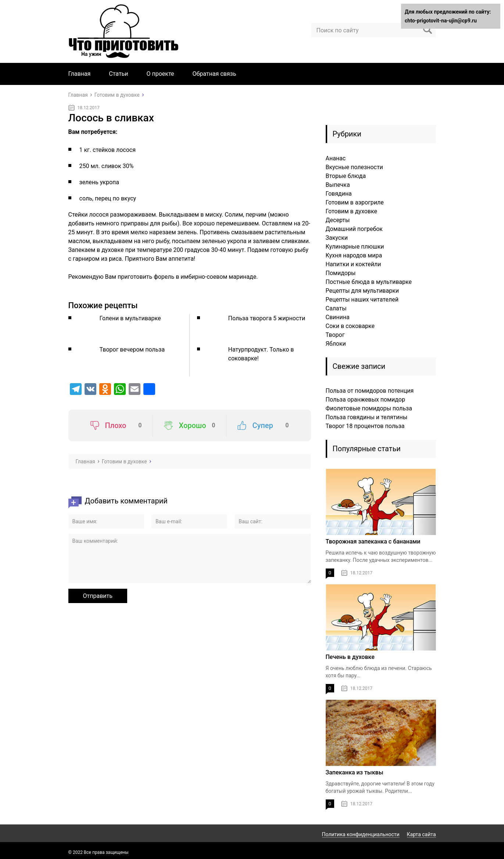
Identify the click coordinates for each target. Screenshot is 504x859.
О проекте (160, 74)
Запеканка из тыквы (355, 772)
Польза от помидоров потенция (370, 391)
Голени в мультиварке (130, 318)
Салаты (336, 308)
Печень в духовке (350, 657)
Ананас (336, 158)
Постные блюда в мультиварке (369, 282)
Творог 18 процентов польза (365, 426)
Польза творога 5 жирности (267, 318)
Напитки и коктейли (353, 264)
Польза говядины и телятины (367, 417)
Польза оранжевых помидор (365, 400)
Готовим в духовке (352, 211)
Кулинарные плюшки (355, 247)
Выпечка (338, 185)
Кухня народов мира (354, 255)
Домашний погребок (354, 229)
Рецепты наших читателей (362, 300)
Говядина (339, 194)
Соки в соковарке (350, 326)
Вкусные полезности (354, 167)
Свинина (338, 317)
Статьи (118, 74)
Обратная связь (215, 74)
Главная (80, 74)
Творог (335, 335)
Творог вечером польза (132, 350)
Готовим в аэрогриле (355, 202)
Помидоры (341, 273)
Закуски (337, 238)
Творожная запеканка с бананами (373, 541)
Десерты (338, 220)
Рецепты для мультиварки (362, 291)
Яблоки (336, 344)
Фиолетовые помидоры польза (369, 408)
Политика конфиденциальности (361, 834)
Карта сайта (421, 834)
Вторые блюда (346, 176)
